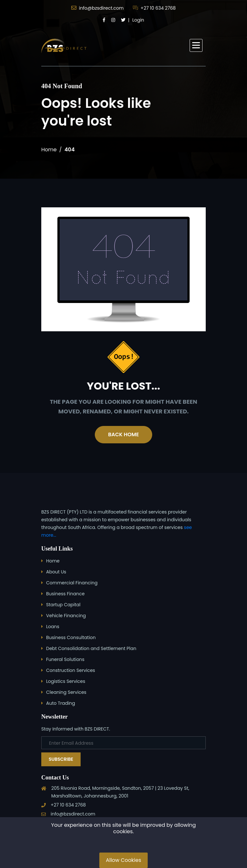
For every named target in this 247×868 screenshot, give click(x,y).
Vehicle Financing (66, 616)
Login (138, 20)
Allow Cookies (123, 860)
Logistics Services (66, 681)
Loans (53, 627)
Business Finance (65, 594)
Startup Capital (63, 605)
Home (49, 150)
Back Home (123, 434)
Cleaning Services (66, 692)
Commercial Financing (72, 583)
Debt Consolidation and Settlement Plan (91, 648)
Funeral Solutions (65, 659)
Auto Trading (61, 703)
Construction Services (71, 670)
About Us (56, 572)
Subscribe (61, 759)
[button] (196, 45)
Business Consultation (71, 637)
